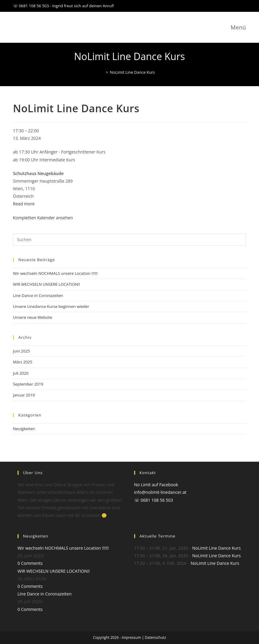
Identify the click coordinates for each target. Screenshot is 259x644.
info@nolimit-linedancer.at (160, 492)
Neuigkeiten (24, 429)
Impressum (131, 637)
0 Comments (30, 563)
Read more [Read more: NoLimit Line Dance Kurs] (24, 204)
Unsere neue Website (33, 317)
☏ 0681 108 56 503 (154, 500)
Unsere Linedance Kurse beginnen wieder (51, 306)
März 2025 (23, 362)
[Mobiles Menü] (237, 27)
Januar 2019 (24, 395)
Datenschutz (155, 637)
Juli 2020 (21, 373)
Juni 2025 (22, 351)
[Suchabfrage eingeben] (130, 240)
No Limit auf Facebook (156, 485)
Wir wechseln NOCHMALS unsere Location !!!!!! (55, 273)
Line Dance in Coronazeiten (38, 295)
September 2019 (28, 384)
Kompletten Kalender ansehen (43, 218)
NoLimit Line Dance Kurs (133, 72)
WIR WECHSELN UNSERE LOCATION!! (46, 284)
